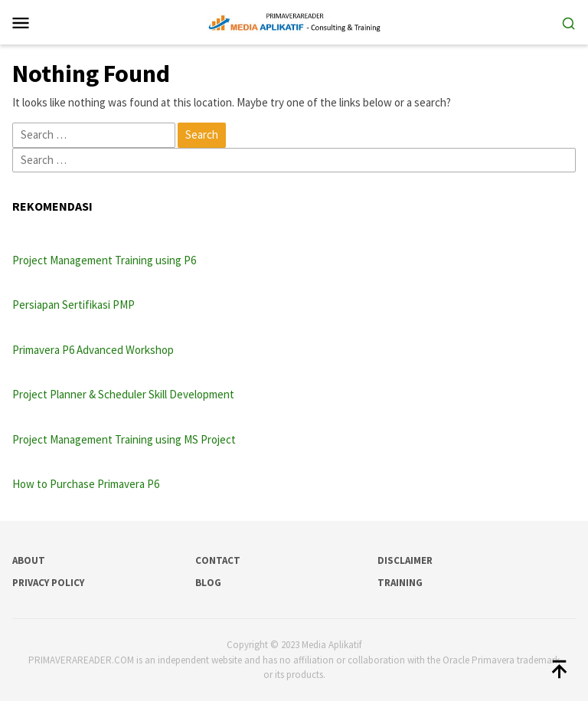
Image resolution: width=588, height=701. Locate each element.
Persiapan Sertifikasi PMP (73, 305)
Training (400, 583)
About (29, 560)
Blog (208, 583)
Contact (218, 560)
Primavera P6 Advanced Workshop (93, 350)
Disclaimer (405, 560)
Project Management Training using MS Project (124, 439)
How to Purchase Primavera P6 (86, 484)
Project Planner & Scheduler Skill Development (123, 394)
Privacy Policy (48, 583)
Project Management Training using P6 (104, 260)
